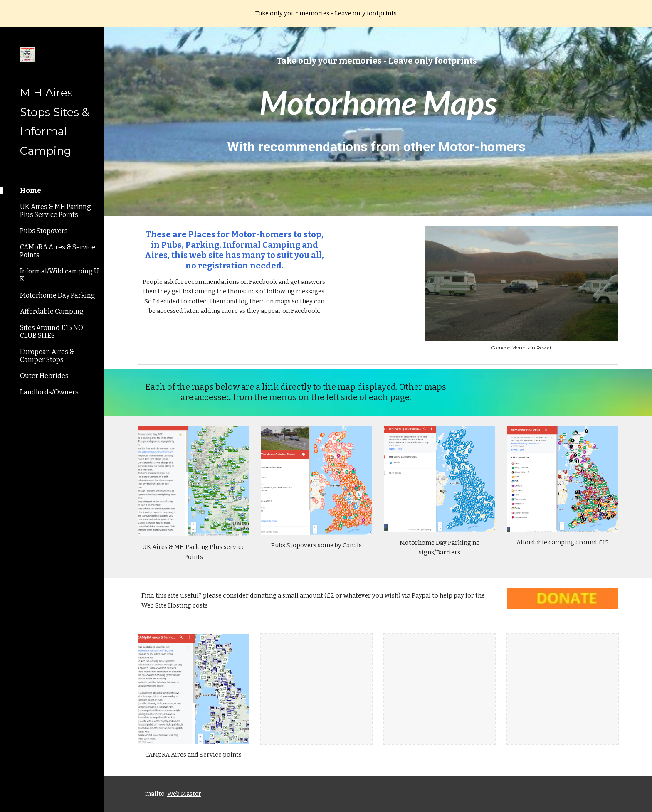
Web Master (184, 794)
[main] (378, 61)
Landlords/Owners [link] (49, 392)
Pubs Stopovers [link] (44, 231)
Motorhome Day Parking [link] (58, 295)
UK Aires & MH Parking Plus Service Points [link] (56, 211)
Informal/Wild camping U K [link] (59, 275)
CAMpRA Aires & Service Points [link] (58, 251)
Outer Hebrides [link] (44, 376)
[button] (642, 38)
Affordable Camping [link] (52, 311)
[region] (326, 13)
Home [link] (31, 191)
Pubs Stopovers (294, 545)
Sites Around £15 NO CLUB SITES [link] (52, 332)
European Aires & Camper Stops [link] (47, 356)
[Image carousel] (521, 289)
